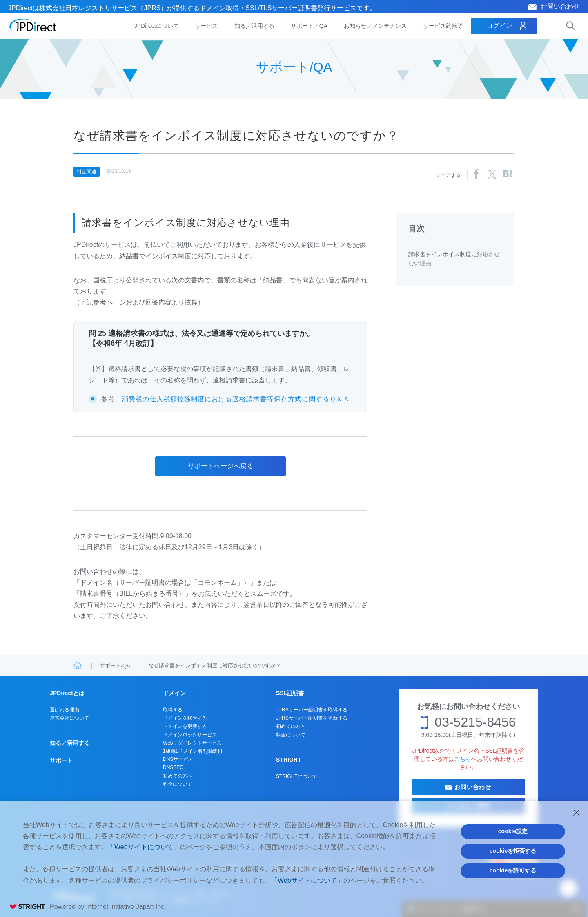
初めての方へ (178, 776)
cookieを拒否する (513, 851)
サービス (207, 26)
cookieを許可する (513, 870)
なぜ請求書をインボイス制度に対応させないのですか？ (215, 665)
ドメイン (174, 693)
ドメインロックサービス (190, 735)
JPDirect (33, 25)
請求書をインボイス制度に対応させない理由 (454, 259)
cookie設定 (513, 831)
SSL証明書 (290, 693)
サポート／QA (309, 26)
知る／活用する (254, 26)
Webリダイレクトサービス (192, 743)
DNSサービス (178, 759)
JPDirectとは (67, 693)
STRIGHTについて (297, 776)
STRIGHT (288, 760)
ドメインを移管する (185, 718)
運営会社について (69, 718)
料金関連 (87, 172)
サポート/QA (115, 665)
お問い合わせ (560, 6)
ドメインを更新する (185, 726)
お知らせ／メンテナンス (375, 26)
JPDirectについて (157, 26)
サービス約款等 (443, 26)
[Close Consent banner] (577, 813)
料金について (178, 784)
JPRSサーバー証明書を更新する (312, 718)
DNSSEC (173, 767)
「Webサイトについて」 (144, 847)
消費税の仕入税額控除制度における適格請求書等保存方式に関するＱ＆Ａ (236, 399)
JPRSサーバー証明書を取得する (312, 710)
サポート (61, 760)
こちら (463, 759)
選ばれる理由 (65, 710)
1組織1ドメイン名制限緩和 (193, 751)
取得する (173, 710)
